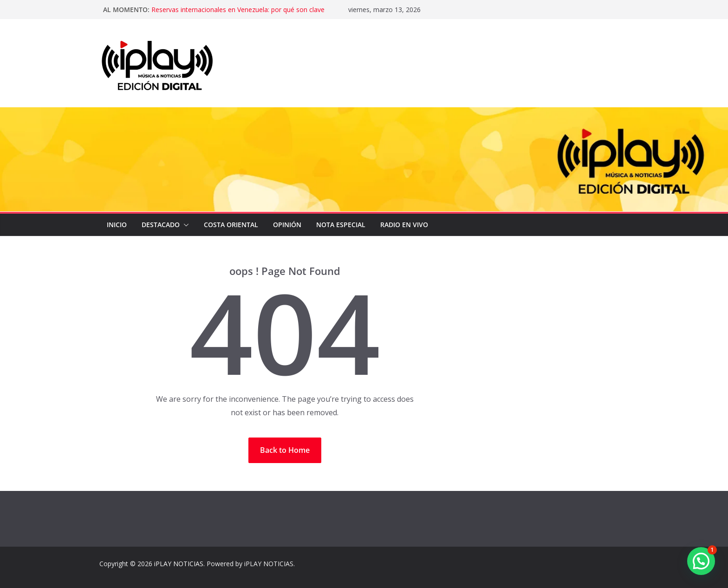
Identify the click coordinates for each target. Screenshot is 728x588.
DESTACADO (161, 225)
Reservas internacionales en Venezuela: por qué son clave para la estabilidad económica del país (238, 14)
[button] (184, 225)
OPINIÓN (287, 225)
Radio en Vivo (404, 225)
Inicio (117, 225)
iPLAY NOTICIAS (179, 564)
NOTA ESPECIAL (341, 225)
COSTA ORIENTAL (231, 225)
